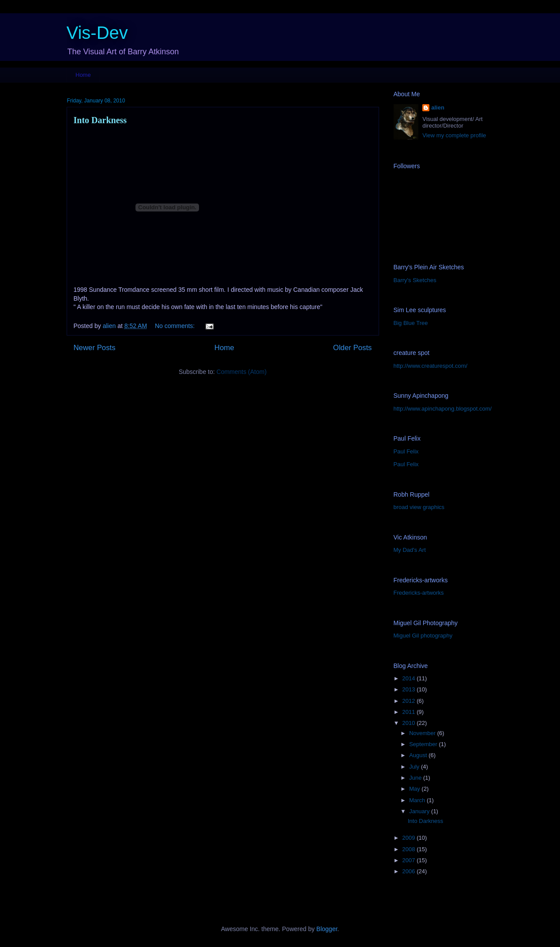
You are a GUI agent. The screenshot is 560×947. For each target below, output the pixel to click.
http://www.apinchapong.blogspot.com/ (443, 409)
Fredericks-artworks (419, 593)
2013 (410, 689)
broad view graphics (419, 507)
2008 (410, 849)
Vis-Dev (97, 33)
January (420, 811)
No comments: (176, 326)
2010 (410, 723)
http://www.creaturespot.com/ (431, 366)
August (419, 755)
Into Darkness (100, 120)
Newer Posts (95, 348)
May (415, 789)
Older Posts (353, 348)
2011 (410, 712)
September (424, 744)
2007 (410, 860)
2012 (410, 701)
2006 (410, 871)
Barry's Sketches (415, 280)
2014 (410, 678)
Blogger (327, 929)
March (418, 800)
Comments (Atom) (242, 372)
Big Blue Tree (411, 323)
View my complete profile (454, 135)
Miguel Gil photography (423, 636)
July (415, 767)
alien (438, 108)
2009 (410, 838)
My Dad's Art (410, 550)
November (423, 733)
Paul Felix (406, 451)
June (416, 778)
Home (83, 75)
